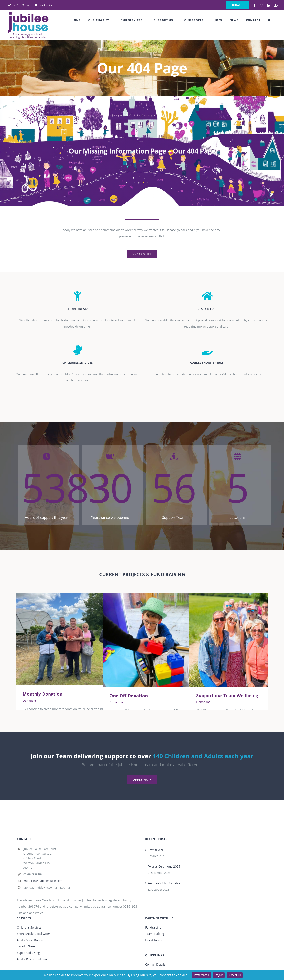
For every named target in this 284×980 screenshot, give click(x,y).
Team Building (155, 934)
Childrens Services (29, 927)
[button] (269, 20)
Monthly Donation (43, 694)
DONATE (238, 5)
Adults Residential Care (32, 959)
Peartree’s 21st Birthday (164, 883)
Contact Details (155, 964)
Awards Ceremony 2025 (164, 866)
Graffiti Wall (156, 850)
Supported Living (28, 953)
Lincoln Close (26, 946)
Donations (30, 701)
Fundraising (153, 927)
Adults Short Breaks (30, 940)
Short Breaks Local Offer (33, 934)
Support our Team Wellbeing (227, 695)
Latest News (153, 940)
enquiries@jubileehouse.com (43, 881)
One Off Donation (129, 696)
